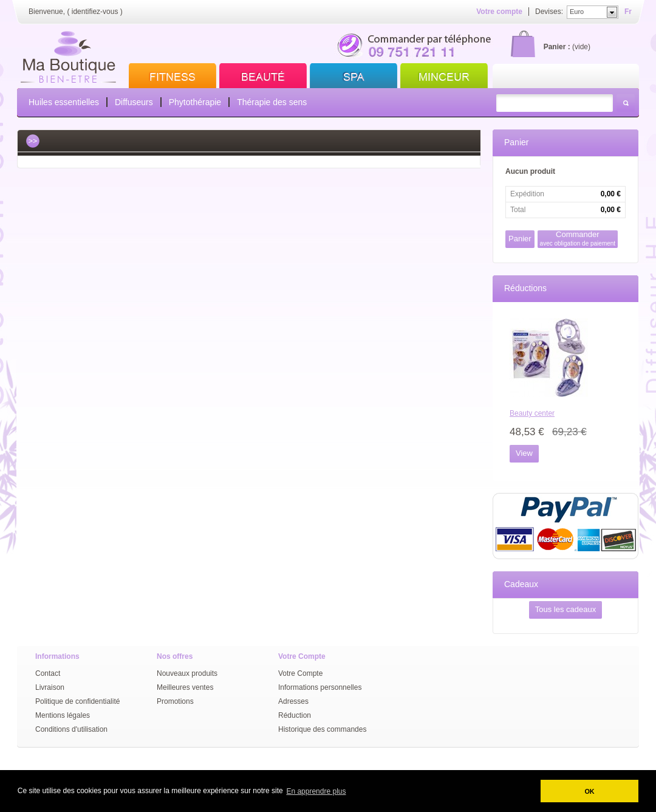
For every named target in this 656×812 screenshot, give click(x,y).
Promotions (175, 701)
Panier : (557, 47)
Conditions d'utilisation (71, 729)
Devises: (549, 12)
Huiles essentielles (64, 102)
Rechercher (626, 103)
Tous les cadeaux (565, 609)
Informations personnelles (320, 687)
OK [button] (589, 791)
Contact (48, 673)
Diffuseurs (134, 102)
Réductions (525, 288)
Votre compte (499, 12)
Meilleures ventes (185, 687)
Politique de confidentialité (77, 701)
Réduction (295, 715)
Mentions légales (63, 715)
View (524, 453)
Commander (578, 239)
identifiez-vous (95, 12)
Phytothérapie (195, 102)
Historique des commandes (322, 729)
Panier (516, 142)
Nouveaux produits (187, 673)
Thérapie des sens (272, 102)
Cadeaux (521, 584)
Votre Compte (300, 673)
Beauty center (532, 413)
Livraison (50, 687)
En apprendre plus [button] (316, 791)
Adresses (293, 701)
